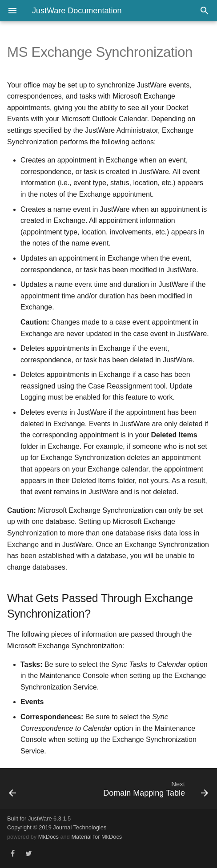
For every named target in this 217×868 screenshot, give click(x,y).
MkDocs (48, 837)
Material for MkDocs (96, 837)
